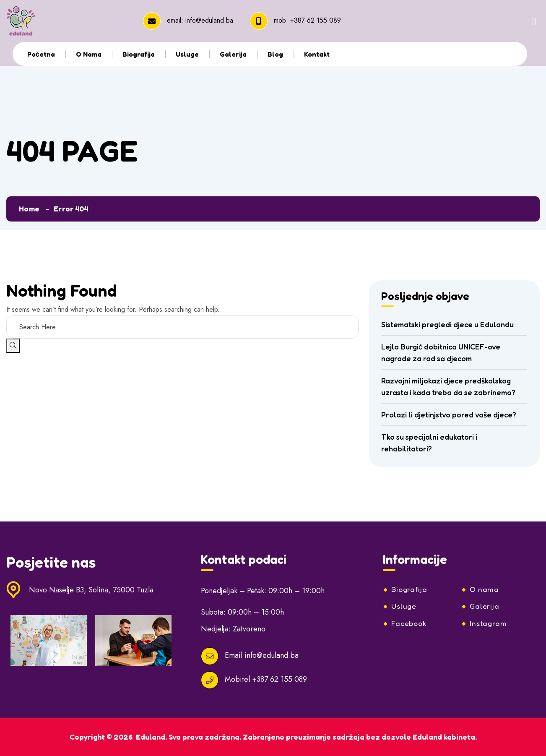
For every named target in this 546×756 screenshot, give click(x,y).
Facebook (409, 624)
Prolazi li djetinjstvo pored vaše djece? (449, 414)
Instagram (489, 624)
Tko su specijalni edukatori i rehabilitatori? (429, 443)
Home (29, 209)
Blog (275, 54)
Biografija (139, 54)
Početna (41, 54)
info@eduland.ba (209, 20)
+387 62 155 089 (316, 20)
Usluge (187, 54)
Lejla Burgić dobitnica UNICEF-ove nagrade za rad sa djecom (441, 352)
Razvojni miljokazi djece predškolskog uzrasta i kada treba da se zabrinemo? (448, 386)
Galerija (233, 54)
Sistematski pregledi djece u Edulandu (447, 324)
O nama (89, 54)
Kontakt (317, 54)
